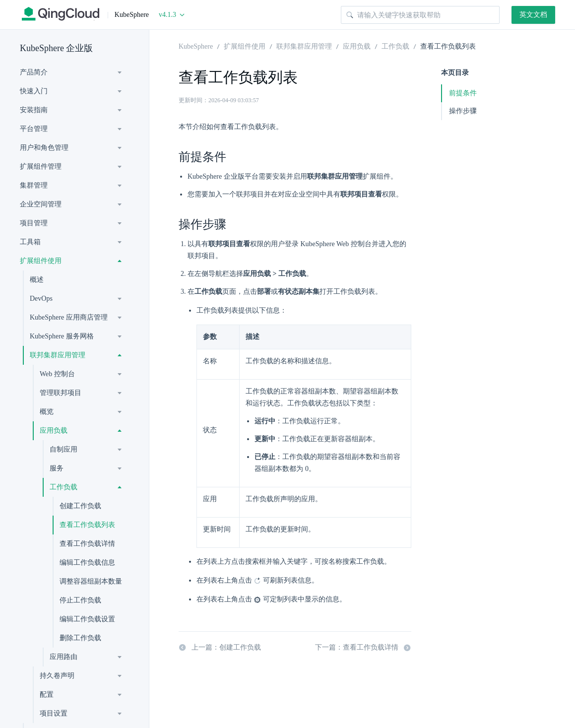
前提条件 (463, 93)
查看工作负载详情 (87, 544)
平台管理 (34, 129)
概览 (47, 412)
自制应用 (64, 449)
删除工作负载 (80, 638)
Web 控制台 (57, 374)
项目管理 (34, 223)
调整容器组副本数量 (91, 581)
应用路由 (64, 657)
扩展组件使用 (41, 261)
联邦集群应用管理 (58, 355)
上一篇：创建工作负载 (220, 648)
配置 (47, 695)
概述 (37, 280)
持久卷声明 (57, 676)
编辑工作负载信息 (87, 563)
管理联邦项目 (61, 393)
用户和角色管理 (44, 148)
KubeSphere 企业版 (56, 48)
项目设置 (54, 713)
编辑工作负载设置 (87, 619)
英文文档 (533, 15)
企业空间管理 (41, 204)
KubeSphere (196, 46)
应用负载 (54, 430)
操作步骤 (463, 111)
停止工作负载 (80, 600)
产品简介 (34, 72)
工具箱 (30, 242)
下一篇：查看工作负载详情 (363, 648)
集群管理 (34, 185)
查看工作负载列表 (87, 525)
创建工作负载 (80, 506)
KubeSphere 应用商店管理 (69, 317)
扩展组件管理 (41, 166)
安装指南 (34, 110)
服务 (57, 468)
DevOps (41, 298)
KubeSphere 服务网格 (62, 336)
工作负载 (64, 487)
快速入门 (34, 91)
